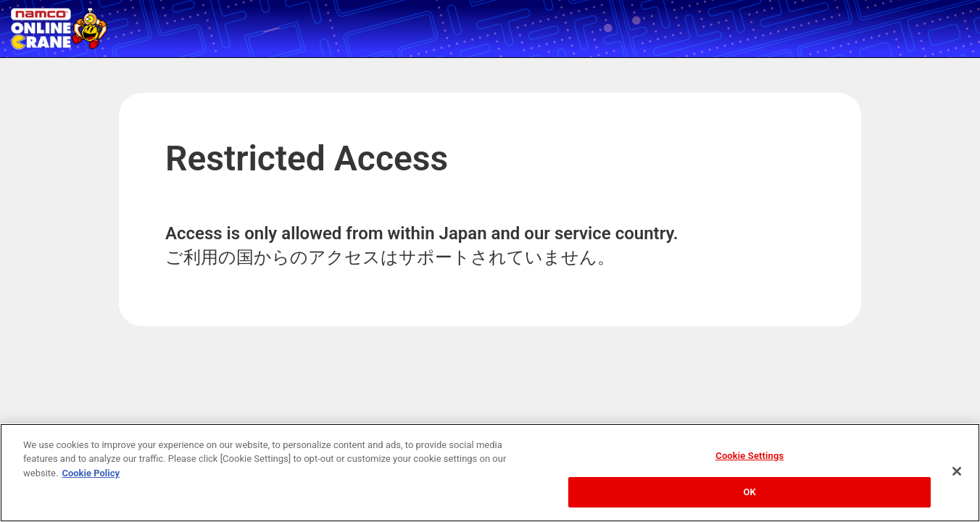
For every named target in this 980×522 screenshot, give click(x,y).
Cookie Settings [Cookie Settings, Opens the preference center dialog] (749, 456)
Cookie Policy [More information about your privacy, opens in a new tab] (91, 473)
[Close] (957, 471)
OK (750, 492)
